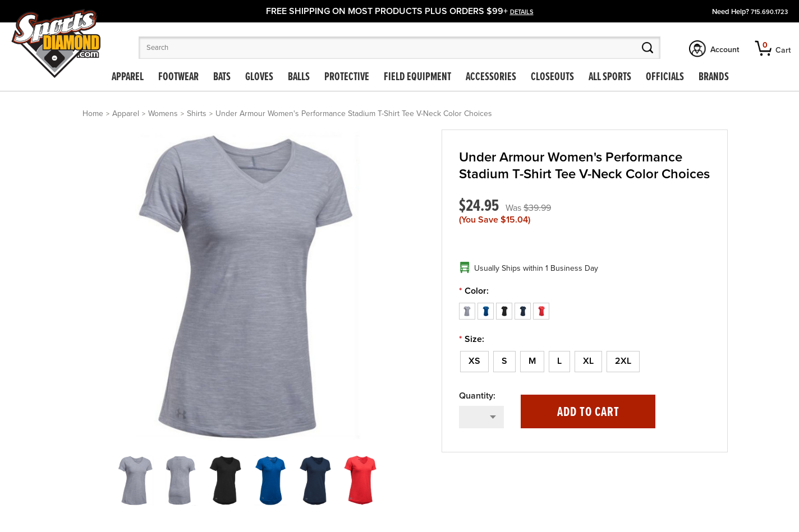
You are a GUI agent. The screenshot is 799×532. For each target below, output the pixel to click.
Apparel (128, 77)
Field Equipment (417, 77)
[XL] (588, 362)
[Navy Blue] (524, 311)
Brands (714, 77)
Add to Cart (588, 412)
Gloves (259, 77)
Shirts (197, 114)
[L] (559, 362)
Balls (299, 77)
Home (93, 114)
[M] (532, 362)
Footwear (178, 77)
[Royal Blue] (487, 311)
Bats (222, 77)
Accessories (491, 77)
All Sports (610, 77)
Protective (347, 77)
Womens (163, 114)
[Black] (505, 311)
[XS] (474, 362)
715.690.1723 (769, 12)
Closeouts (552, 77)
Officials (665, 77)
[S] (504, 362)
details (522, 12)
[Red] (541, 311)
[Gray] (468, 311)
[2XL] (623, 362)
